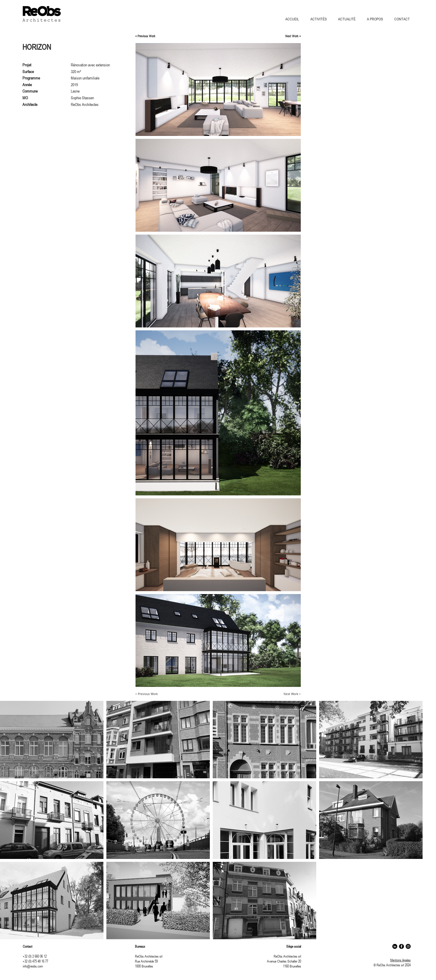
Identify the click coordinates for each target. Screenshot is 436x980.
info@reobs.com (33, 966)
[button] (320, 19)
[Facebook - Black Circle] (401, 946)
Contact (28, 946)
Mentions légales (400, 960)
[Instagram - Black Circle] (408, 946)
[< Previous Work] (148, 36)
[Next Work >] (291, 36)
